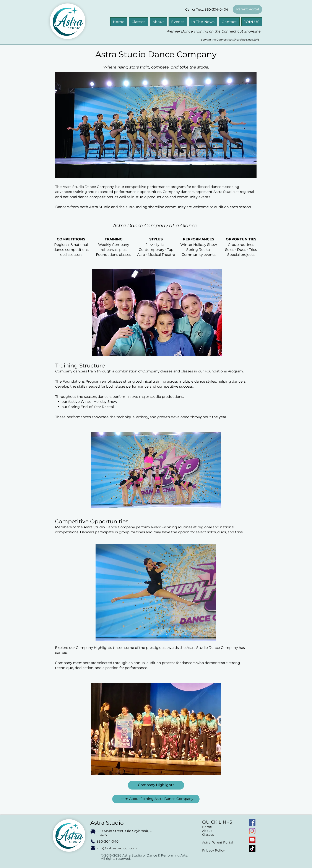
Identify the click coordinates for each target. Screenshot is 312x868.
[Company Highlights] (156, 785)
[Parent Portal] (247, 9)
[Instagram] (252, 831)
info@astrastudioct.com (117, 848)
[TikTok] (252, 848)
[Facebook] (252, 822)
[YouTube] (252, 840)
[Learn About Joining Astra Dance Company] (156, 799)
